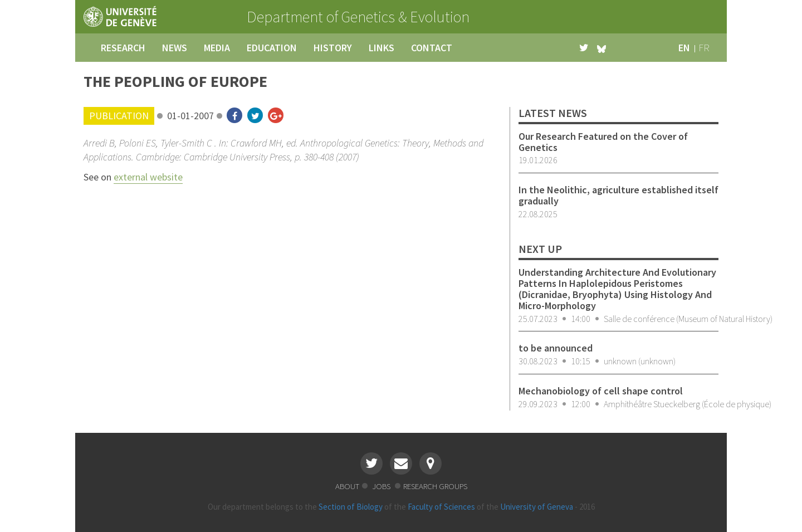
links (382, 48)
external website (148, 177)
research (123, 48)
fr (704, 48)
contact (432, 48)
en (684, 48)
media (217, 48)
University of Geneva (537, 507)
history (333, 48)
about (347, 486)
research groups (435, 486)
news (175, 48)
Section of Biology (351, 507)
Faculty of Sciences (441, 507)
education (272, 48)
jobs (382, 486)
